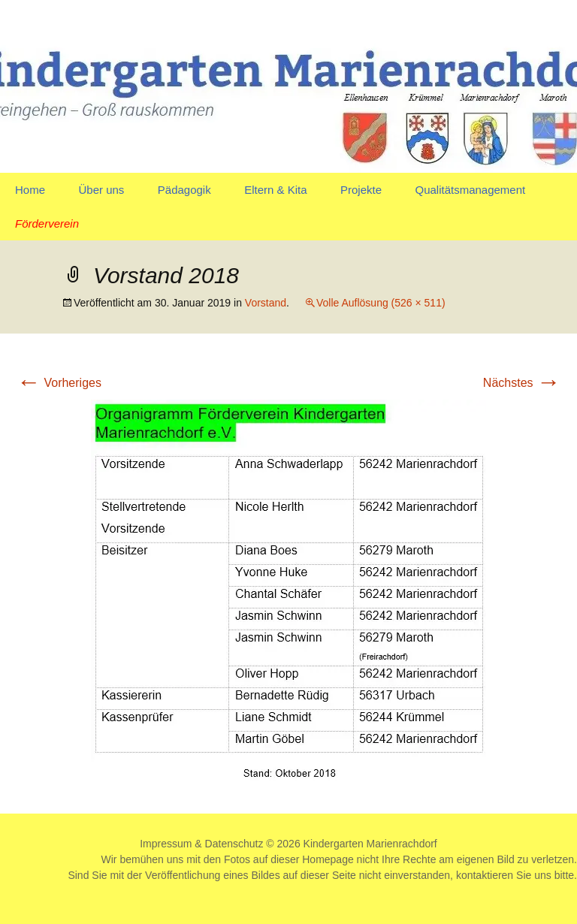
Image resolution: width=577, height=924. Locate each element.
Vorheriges (59, 383)
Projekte (361, 190)
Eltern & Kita (275, 190)
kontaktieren (485, 875)
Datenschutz (234, 844)
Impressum (166, 844)
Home (30, 190)
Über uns (101, 190)
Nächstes (522, 383)
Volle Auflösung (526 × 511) (381, 303)
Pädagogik (184, 190)
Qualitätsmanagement (470, 190)
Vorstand (266, 303)
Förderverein (47, 223)
